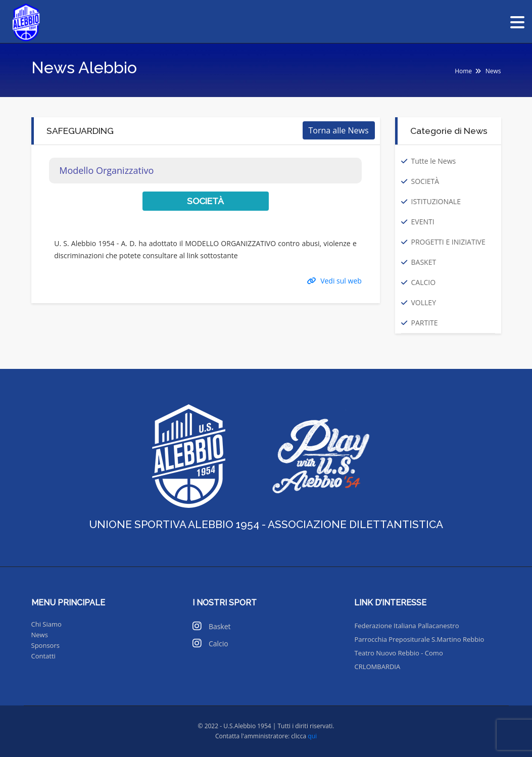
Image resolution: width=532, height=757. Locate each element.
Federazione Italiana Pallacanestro (406, 626)
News (40, 635)
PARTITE (425, 323)
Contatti (43, 656)
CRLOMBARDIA (377, 667)
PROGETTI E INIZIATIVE (448, 242)
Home (463, 71)
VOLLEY (424, 302)
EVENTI (423, 222)
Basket (220, 626)
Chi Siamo (46, 624)
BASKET (424, 262)
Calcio (219, 644)
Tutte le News (434, 161)
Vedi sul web (334, 281)
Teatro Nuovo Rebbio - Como (398, 653)
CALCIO (424, 282)
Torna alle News (339, 130)
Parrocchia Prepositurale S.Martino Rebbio (419, 639)
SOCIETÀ (425, 181)
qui (312, 736)
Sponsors (45, 645)
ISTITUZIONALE (436, 201)
